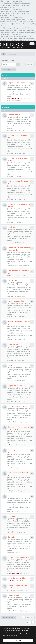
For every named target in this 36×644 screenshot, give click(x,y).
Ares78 (11, 532)
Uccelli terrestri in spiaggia (17, 406)
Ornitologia (8, 60)
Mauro (11, 275)
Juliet (11, 468)
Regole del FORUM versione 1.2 (19, 83)
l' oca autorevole (14, 115)
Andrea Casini (14, 266)
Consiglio (11, 516)
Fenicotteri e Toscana (16, 496)
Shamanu (12, 590)
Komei (11, 511)
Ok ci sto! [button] (18, 641)
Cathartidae (12, 280)
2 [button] (30, 622)
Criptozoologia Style (14, 100)
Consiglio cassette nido (16, 578)
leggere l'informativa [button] (10, 636)
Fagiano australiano (15, 386)
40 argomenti (30, 64)
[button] (33, 622)
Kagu (10, 365)
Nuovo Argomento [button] (9, 70)
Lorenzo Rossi (14, 98)
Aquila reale (12, 227)
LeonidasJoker (14, 422)
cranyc (11, 130)
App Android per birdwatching (19, 558)
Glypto (11, 491)
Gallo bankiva (13, 345)
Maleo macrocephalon (16, 301)
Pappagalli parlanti (15, 595)
